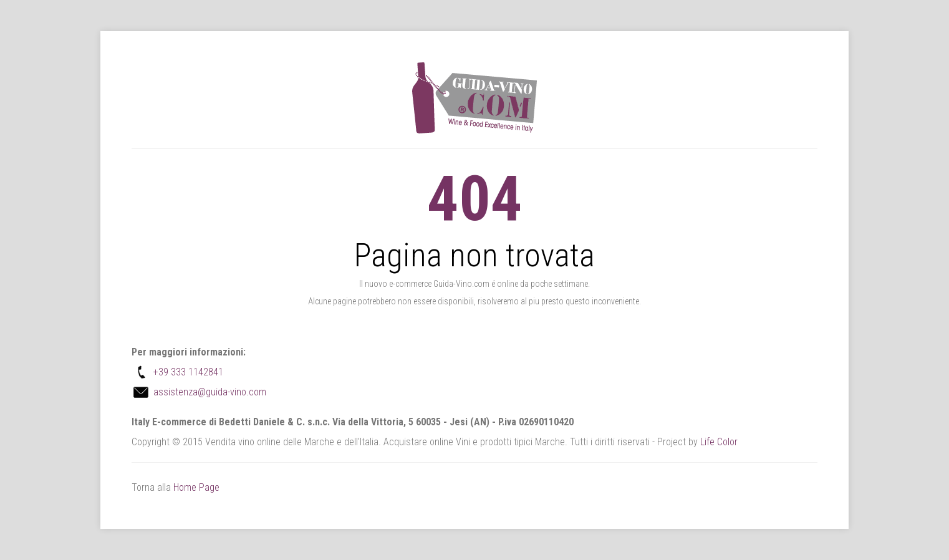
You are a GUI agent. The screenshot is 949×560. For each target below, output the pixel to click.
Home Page (196, 487)
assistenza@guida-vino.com (210, 392)
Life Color (719, 442)
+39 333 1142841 (188, 372)
